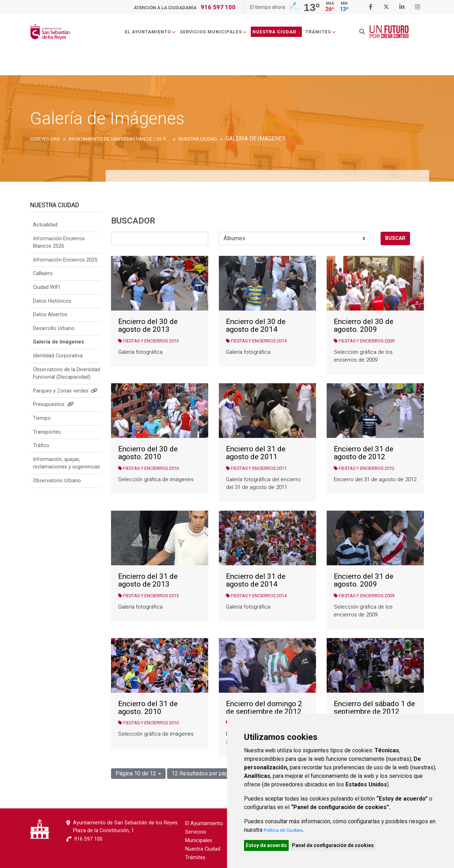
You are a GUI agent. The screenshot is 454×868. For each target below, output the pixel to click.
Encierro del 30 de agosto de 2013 (148, 326)
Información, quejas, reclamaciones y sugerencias (67, 473)
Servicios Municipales (226, 37)
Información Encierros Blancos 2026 (59, 252)
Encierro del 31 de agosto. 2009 (364, 580)
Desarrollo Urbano (54, 338)
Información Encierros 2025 (65, 270)
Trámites (333, 37)
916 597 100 (218, 7)
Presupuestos (53, 414)
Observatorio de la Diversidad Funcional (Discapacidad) (67, 383)
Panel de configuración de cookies (345, 844)
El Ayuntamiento (163, 37)
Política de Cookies (288, 828)
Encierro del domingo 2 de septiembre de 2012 (264, 708)
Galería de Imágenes (59, 352)
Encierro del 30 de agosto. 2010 (148, 453)
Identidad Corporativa (58, 366)
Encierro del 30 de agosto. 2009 (364, 326)
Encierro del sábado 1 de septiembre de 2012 (374, 708)
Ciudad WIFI (46, 297)
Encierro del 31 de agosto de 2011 (256, 453)
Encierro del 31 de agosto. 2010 (148, 708)
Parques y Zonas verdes (65, 401)
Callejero (43, 283)
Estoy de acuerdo (270, 844)
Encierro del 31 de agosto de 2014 (256, 580)
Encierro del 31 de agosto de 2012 (364, 453)
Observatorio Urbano (57, 491)
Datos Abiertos (50, 325)
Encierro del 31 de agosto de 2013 (148, 580)
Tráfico (41, 455)
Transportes (47, 442)
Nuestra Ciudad (289, 37)
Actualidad (45, 235)
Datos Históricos (52, 311)
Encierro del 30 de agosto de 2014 (256, 326)
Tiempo (42, 428)
